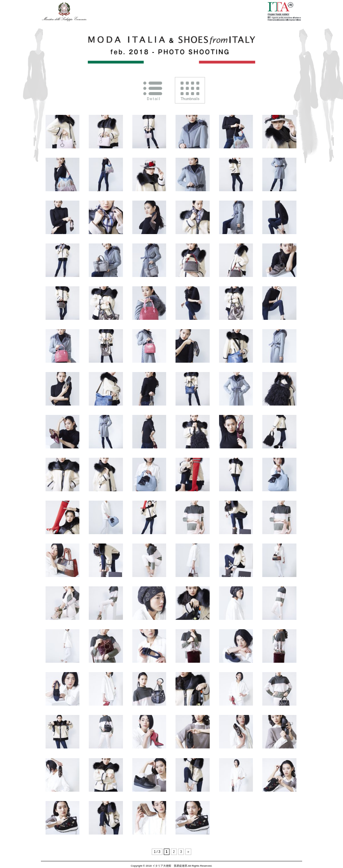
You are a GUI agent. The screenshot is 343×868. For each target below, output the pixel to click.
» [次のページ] (188, 852)
